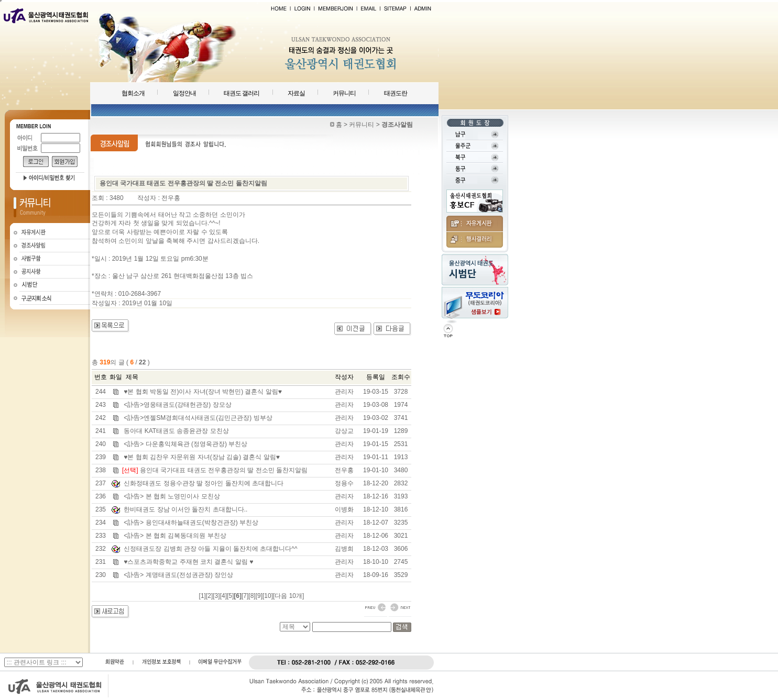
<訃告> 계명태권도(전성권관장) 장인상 (178, 575)
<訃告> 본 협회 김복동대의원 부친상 (175, 536)
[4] (223, 596)
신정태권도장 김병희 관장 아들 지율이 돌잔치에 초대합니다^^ (210, 549)
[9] (259, 596)
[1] (202, 596)
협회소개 (133, 93)
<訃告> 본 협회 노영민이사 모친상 (172, 496)
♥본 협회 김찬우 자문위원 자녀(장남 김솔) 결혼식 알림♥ (202, 457)
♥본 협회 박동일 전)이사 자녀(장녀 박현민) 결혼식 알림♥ (203, 392)
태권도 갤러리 (242, 93)
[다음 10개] (288, 596)
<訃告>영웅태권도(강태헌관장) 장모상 (177, 405)
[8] (252, 596)
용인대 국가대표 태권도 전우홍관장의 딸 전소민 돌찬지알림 (224, 470)
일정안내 (184, 93)
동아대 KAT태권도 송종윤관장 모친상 (176, 431)
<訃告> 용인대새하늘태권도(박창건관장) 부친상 (191, 523)
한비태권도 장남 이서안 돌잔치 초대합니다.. (185, 509)
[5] (230, 596)
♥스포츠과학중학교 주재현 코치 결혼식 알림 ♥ (188, 562)
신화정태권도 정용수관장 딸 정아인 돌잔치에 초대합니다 (204, 483)
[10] (268, 596)
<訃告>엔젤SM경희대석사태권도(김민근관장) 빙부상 (198, 418)
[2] (209, 596)
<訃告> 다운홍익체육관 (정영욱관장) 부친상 (185, 444)
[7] (245, 596)
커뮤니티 (344, 93)
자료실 (296, 93)
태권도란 (396, 93)
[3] (216, 596)
